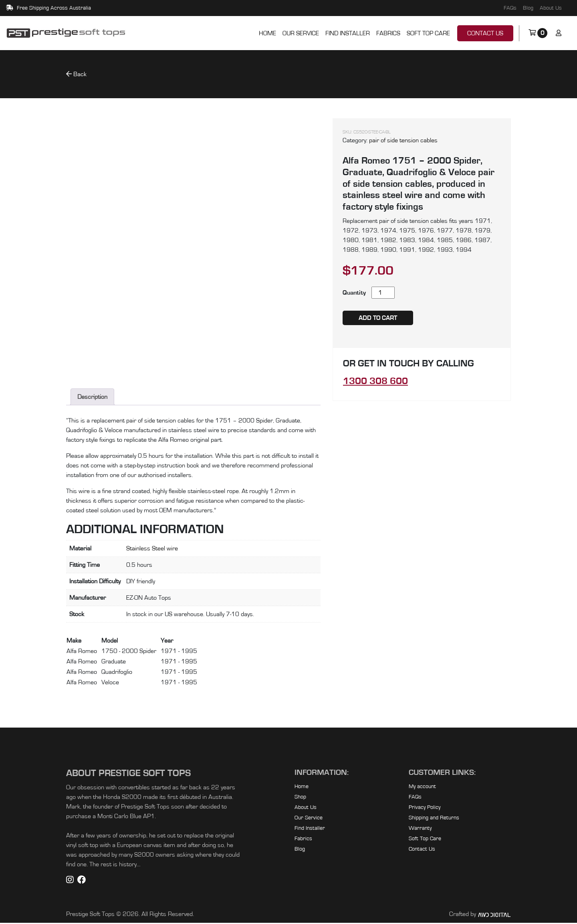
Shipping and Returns (434, 819)
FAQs (510, 8)
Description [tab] (92, 398)
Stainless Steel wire (152, 550)
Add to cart (378, 318)
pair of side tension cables (403, 140)
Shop (300, 798)
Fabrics (388, 33)
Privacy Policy (425, 809)
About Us (551, 8)
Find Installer (348, 33)
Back (76, 74)
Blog (528, 8)
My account (422, 788)
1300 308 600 (375, 381)
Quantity (354, 293)
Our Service (301, 33)
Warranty (420, 829)
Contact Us (485, 33)
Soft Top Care (428, 33)
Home (267, 33)
